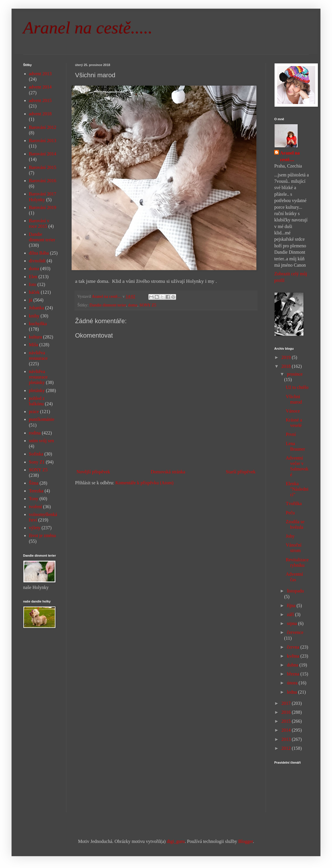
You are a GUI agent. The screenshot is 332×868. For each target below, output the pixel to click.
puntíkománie (42, 419)
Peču (290, 513)
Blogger (246, 841)
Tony (34, 499)
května (294, 656)
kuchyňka (38, 324)
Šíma (34, 483)
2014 (287, 730)
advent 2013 (40, 74)
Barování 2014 (43, 154)
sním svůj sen (41, 441)
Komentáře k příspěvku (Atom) (144, 483)
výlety (35, 528)
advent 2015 (40, 100)
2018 (287, 366)
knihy (34, 316)
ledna (293, 692)
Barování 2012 (43, 127)
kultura (35, 337)
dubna (293, 665)
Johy (290, 536)
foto (33, 284)
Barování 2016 (43, 181)
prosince (295, 374)
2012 (287, 748)
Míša (33, 345)
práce (34, 412)
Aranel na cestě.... (290, 156)
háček (34, 292)
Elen (33, 277)
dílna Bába (39, 253)
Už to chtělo (297, 387)
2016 (287, 712)
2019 (287, 357)
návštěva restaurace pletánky (38, 377)
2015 (287, 721)
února (293, 683)
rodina (35, 433)
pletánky (37, 390)
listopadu (295, 591)
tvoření (35, 507)
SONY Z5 (148, 305)
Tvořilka (294, 503)
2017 (287, 703)
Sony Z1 (37, 462)
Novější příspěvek (93, 472)
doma (133, 305)
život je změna (42, 535)
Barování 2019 (43, 207)
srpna (293, 623)
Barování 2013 (43, 141)
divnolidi (37, 261)
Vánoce (293, 411)
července (295, 632)
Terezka (36, 491)
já (31, 300)
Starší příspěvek (241, 472)
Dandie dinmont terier (108, 305)
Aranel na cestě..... (88, 28)
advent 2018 (40, 114)
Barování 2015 (43, 167)
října (292, 606)
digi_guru (176, 841)
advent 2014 (40, 87)
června (294, 647)
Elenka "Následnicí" (297, 489)
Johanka (36, 308)
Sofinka (36, 454)
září (291, 614)
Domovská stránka (168, 472)
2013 (287, 739)
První (291, 434)
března (294, 674)
